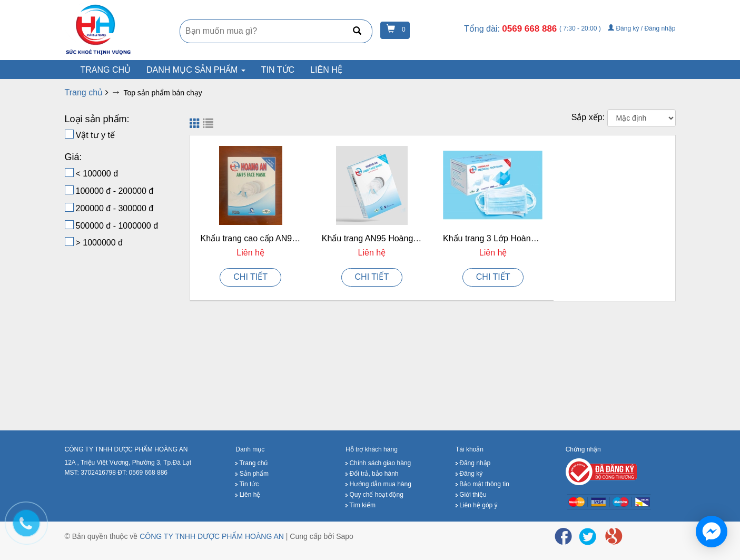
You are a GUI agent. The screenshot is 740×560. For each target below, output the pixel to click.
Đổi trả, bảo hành (372, 474)
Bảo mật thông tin (482, 484)
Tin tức (247, 484)
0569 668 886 (531, 29)
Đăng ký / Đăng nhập (642, 28)
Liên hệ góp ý (477, 505)
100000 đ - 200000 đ (115, 191)
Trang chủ (106, 70)
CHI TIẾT (250, 277)
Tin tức (278, 70)
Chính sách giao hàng (378, 463)
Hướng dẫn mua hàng (378, 484)
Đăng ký (469, 474)
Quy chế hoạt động (374, 495)
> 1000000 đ (99, 243)
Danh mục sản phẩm (196, 70)
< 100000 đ (97, 174)
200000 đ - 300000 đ (115, 208)
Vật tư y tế (95, 135)
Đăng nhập (473, 463)
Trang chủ (251, 463)
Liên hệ (326, 70)
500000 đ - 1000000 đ (117, 226)
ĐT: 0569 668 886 (142, 473)
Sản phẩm (252, 474)
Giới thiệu (471, 495)
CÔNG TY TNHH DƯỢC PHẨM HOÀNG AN (212, 536)
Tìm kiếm (361, 505)
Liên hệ (248, 495)
